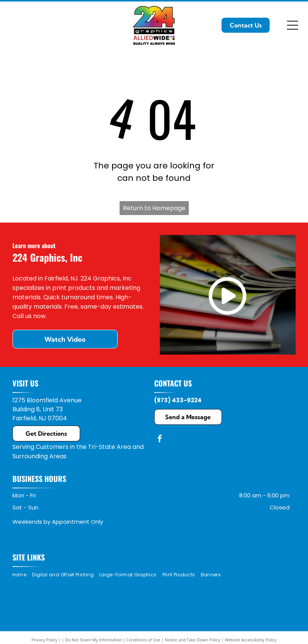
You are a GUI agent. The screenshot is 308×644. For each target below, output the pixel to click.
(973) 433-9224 (178, 400)
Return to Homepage (154, 208)
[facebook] (160, 440)
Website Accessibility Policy (250, 640)
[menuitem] (22, 575)
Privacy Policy (45, 640)
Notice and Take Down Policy (193, 640)
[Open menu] (293, 25)
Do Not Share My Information (93, 640)
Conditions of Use (143, 640)
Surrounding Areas (39, 456)
